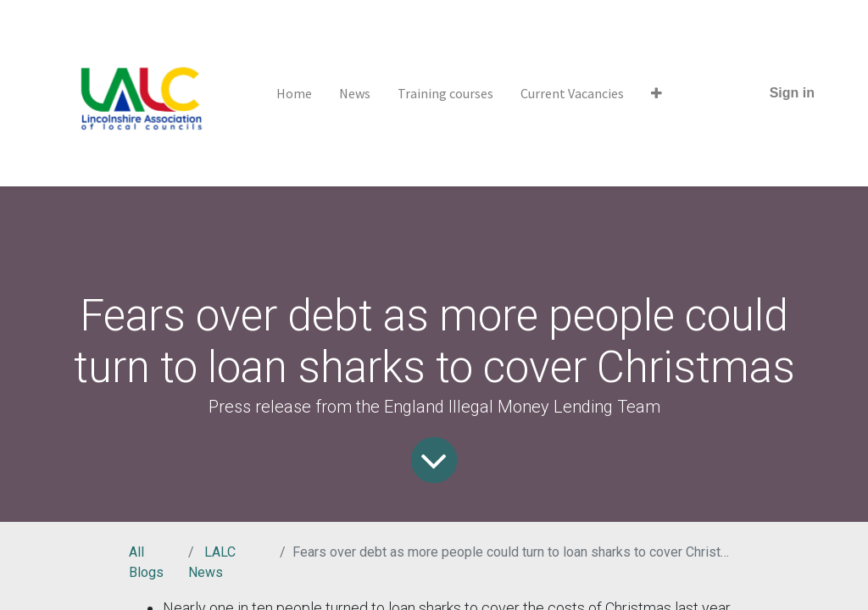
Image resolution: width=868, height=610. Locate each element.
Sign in (792, 93)
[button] (657, 93)
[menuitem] (294, 93)
